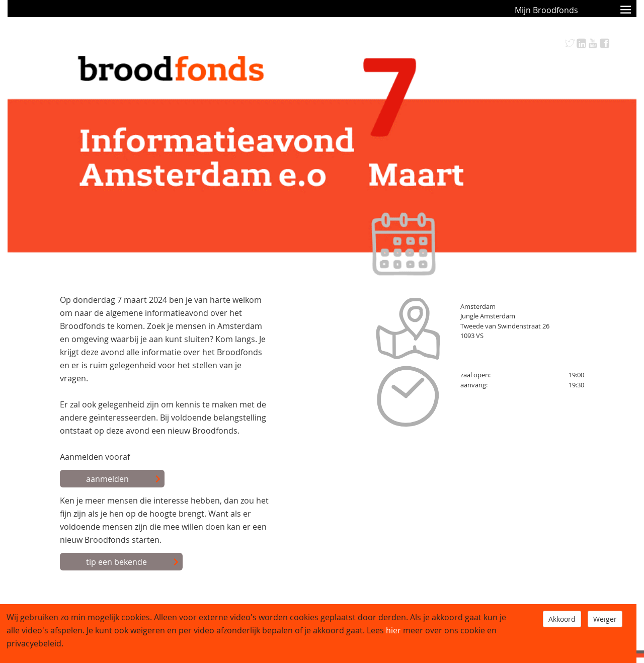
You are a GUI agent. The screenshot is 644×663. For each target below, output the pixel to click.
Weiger (605, 619)
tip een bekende (133, 562)
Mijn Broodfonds (546, 10)
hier (393, 630)
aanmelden (124, 479)
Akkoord (562, 619)
